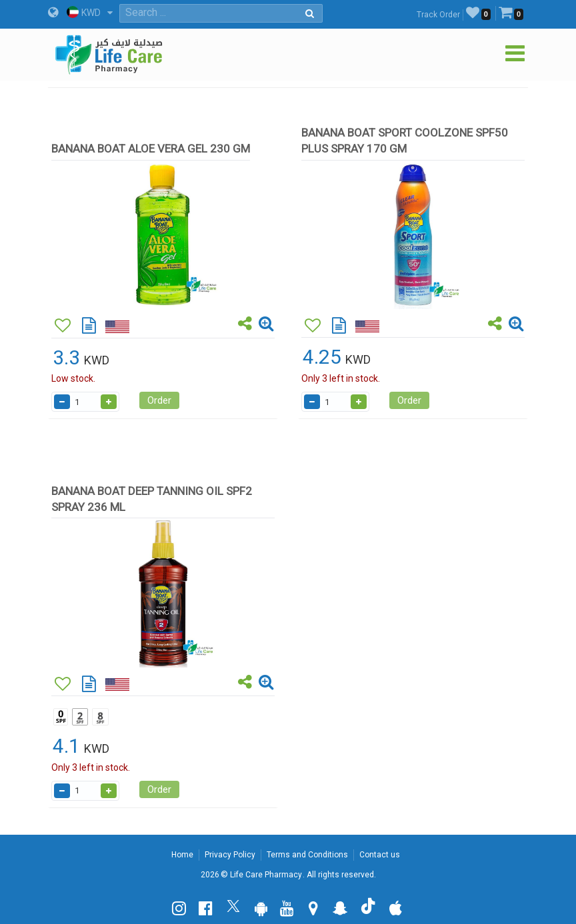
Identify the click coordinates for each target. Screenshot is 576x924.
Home (182, 855)
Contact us (380, 855)
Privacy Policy (230, 855)
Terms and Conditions (307, 855)
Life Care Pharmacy (266, 875)
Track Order (438, 15)
